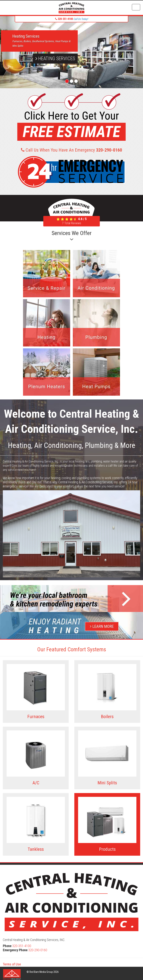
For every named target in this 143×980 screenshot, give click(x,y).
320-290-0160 (38, 950)
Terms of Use (12, 964)
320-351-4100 (22, 946)
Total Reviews (72, 223)
